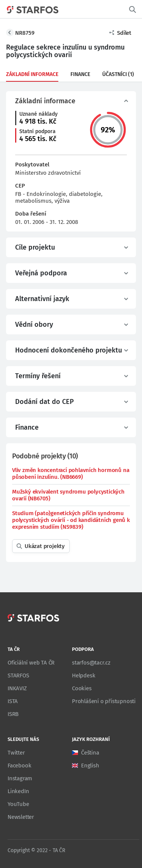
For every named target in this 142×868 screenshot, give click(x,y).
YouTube (18, 804)
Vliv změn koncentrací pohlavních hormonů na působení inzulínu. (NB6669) (71, 474)
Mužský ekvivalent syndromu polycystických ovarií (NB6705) (68, 495)
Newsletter (21, 817)
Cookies (82, 688)
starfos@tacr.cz (91, 663)
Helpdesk (83, 675)
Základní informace (32, 74)
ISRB (13, 714)
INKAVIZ (17, 688)
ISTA (13, 701)
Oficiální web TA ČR (31, 663)
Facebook (19, 766)
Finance (80, 74)
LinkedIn (18, 791)
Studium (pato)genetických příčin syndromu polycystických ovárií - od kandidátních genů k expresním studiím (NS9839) (71, 520)
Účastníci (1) (118, 74)
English (90, 766)
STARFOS (18, 675)
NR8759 (25, 33)
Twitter (16, 753)
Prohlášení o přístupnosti (104, 701)
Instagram (20, 778)
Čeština (90, 753)
